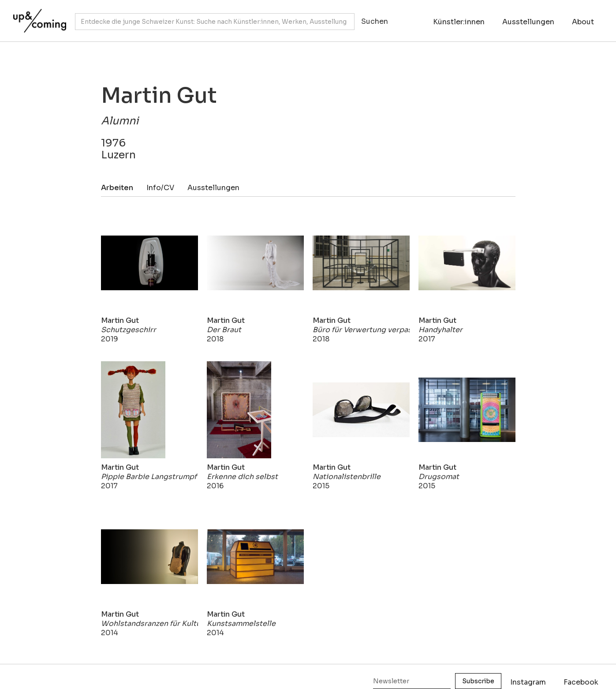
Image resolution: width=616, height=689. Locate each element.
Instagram (528, 682)
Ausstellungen (528, 22)
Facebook (581, 682)
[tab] (124, 188)
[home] (37, 16)
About (583, 22)
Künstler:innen (459, 22)
